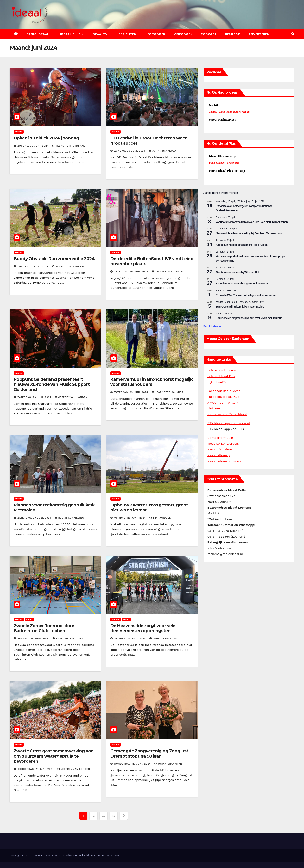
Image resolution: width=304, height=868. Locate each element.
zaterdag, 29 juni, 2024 (132, 272)
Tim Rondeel (160, 518)
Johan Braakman (163, 151)
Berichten (128, 34)
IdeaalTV (100, 34)
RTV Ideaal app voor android (229, 423)
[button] (293, 34)
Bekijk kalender (213, 326)
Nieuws (19, 132)
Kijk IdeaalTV (217, 382)
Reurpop (233, 34)
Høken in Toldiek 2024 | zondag (46, 138)
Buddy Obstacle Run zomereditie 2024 (54, 259)
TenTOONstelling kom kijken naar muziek (240, 307)
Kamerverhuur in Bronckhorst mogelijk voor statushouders (151, 382)
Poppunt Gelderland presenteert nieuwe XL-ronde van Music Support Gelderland (52, 384)
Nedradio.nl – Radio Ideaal (227, 414)
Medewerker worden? (224, 444)
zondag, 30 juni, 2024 (33, 146)
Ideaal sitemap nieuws (224, 461)
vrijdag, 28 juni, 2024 (130, 518)
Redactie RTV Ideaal (68, 146)
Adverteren (259, 34)
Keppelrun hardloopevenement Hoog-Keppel (242, 245)
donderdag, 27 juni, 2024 (36, 769)
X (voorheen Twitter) (223, 403)
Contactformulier (220, 438)
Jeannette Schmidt (168, 392)
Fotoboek (156, 34)
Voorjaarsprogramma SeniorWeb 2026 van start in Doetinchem (252, 222)
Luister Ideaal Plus (221, 376)
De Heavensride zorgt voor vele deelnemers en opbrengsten (143, 628)
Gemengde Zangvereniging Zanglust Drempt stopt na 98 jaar (149, 753)
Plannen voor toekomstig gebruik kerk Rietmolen (54, 507)
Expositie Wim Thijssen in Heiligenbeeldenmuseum (246, 295)
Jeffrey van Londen (168, 272)
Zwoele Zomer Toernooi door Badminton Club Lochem (44, 628)
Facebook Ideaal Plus (223, 397)
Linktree (214, 408)
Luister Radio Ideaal (222, 370)
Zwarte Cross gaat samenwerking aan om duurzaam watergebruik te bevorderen (54, 756)
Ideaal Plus (71, 34)
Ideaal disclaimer (220, 449)
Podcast (209, 34)
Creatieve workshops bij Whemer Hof (237, 272)
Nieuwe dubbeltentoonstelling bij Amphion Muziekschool (249, 233)
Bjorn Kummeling (69, 518)
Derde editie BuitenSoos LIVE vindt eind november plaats (152, 261)
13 (114, 816)
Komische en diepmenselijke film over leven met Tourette (249, 318)
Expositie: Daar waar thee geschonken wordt (242, 284)
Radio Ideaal (38, 34)
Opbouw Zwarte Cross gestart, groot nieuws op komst (149, 507)
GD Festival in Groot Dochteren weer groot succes (149, 141)
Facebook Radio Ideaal (225, 391)
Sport (29, 619)
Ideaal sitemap (219, 455)
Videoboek (183, 34)
